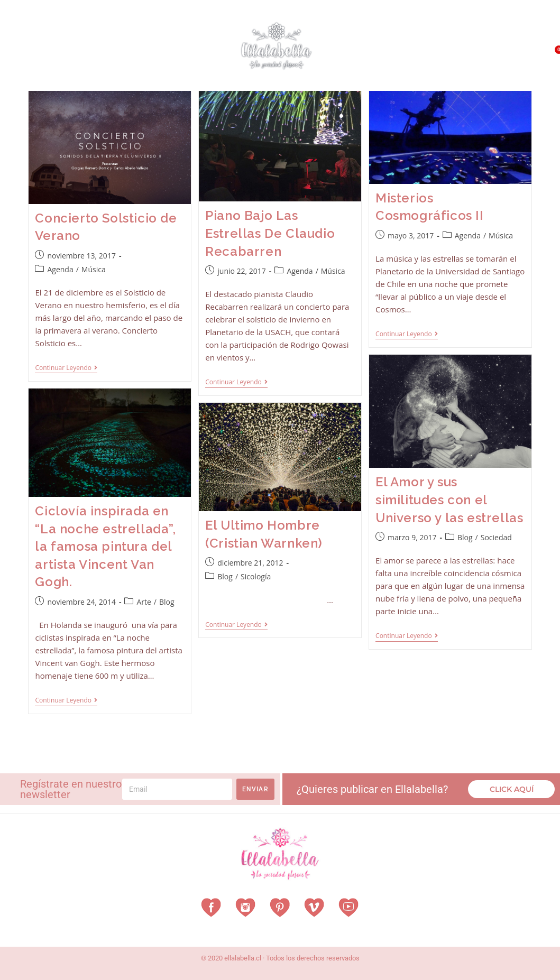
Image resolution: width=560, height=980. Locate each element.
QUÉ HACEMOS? (492, 44)
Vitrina (20, 65)
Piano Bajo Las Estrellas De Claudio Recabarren (270, 233)
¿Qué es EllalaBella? (418, 44)
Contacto (502, 68)
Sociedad (496, 537)
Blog (465, 537)
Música (94, 269)
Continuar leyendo (66, 368)
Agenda (60, 269)
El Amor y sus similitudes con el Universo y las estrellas (449, 500)
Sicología (256, 576)
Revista (168, 41)
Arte (144, 602)
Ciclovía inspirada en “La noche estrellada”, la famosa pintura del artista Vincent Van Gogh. (105, 546)
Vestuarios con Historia (88, 41)
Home (16, 41)
